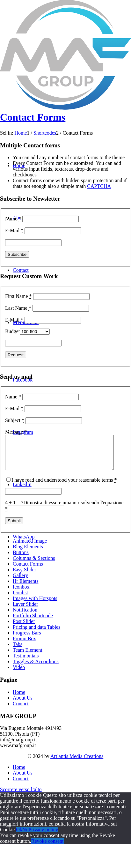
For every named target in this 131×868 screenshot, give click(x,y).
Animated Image (30, 548)
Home (19, 699)
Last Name (18, 308)
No (25, 836)
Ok (19, 836)
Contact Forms (33, 117)
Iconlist (20, 599)
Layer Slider (25, 611)
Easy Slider (24, 576)
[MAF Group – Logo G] (65, 108)
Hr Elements (25, 588)
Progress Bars (27, 639)
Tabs (18, 651)
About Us (23, 705)
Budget (12, 331)
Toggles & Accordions (36, 668)
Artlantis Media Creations (77, 763)
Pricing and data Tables (36, 634)
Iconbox (21, 594)
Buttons (21, 559)
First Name (18, 296)
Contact (21, 710)
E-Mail (14, 230)
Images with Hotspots (35, 605)
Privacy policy (43, 836)
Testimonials (26, 662)
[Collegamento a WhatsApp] (24, 537)
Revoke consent (47, 848)
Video (19, 674)
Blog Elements (28, 553)
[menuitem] (72, 774)
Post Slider (24, 628)
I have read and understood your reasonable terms (64, 487)
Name (13, 219)
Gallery (20, 582)
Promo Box (24, 645)
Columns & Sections (34, 565)
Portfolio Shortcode (33, 622)
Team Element (28, 657)
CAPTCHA (99, 186)
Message (16, 432)
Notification (25, 616)
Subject (15, 420)
